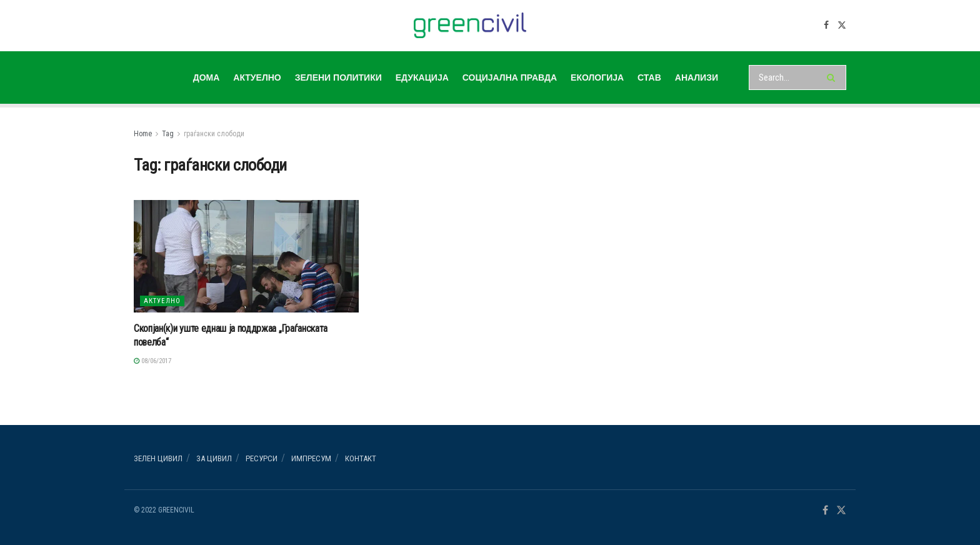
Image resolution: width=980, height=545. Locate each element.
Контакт (361, 458)
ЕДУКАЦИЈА (422, 77)
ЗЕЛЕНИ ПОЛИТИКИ (338, 77)
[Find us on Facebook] (826, 26)
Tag (168, 134)
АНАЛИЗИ (697, 77)
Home (143, 134)
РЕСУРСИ (262, 458)
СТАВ (649, 77)
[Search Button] (833, 77)
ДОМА (207, 77)
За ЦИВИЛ (214, 458)
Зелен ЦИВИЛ (158, 458)
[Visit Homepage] (470, 25)
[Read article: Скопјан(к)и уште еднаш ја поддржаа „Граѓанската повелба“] (246, 256)
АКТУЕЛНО (257, 77)
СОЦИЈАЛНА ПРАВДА (510, 77)
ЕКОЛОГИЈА (597, 77)
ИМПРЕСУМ (311, 458)
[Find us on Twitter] (842, 26)
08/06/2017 (152, 361)
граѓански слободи (214, 134)
